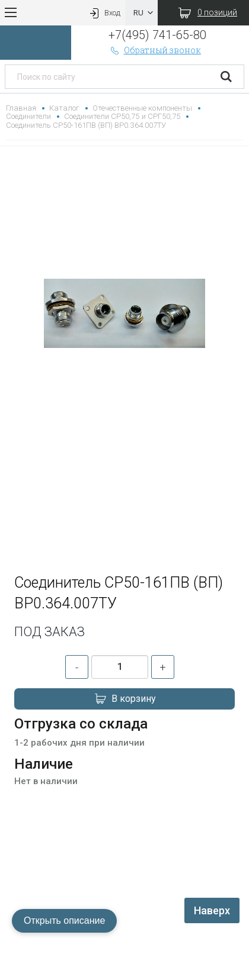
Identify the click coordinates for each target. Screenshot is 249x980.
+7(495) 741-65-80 (157, 35)
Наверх (212, 910)
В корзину (124, 699)
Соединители (28, 116)
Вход (104, 13)
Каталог (64, 108)
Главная (21, 108)
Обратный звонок (155, 50)
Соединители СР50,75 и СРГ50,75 (122, 116)
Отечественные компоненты (142, 108)
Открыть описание (64, 921)
